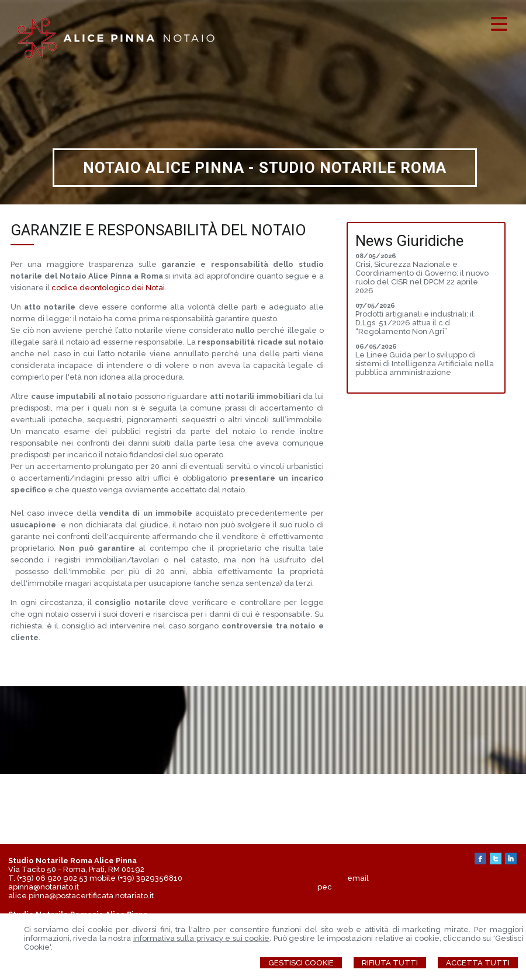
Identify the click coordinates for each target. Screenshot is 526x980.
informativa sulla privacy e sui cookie (202, 938)
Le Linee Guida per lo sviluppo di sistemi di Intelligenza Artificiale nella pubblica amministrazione (425, 364)
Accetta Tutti (478, 963)
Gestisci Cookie (301, 963)
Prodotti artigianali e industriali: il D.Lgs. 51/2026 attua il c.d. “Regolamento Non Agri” (415, 323)
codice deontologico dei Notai (108, 288)
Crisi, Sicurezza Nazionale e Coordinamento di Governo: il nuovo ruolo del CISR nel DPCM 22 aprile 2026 (422, 277)
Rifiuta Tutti (390, 963)
